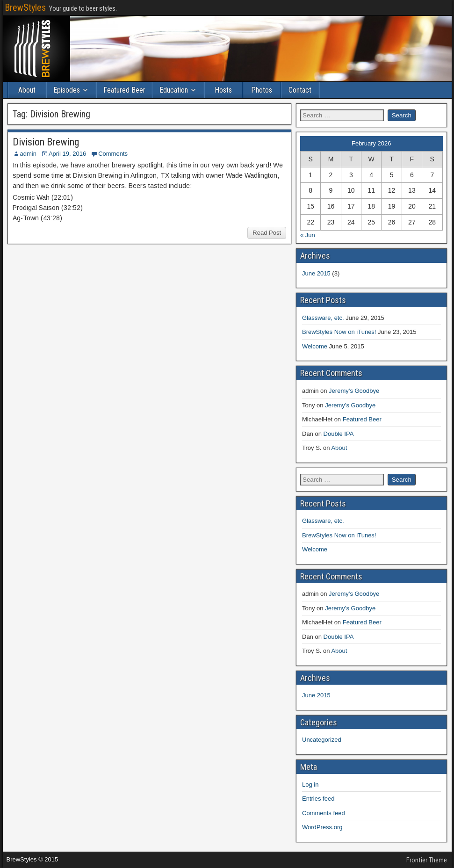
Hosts (223, 90)
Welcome (315, 346)
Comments (113, 154)
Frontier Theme (427, 860)
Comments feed (324, 813)
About (27, 90)
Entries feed (318, 799)
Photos (262, 90)
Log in (310, 785)
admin (28, 154)
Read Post (267, 233)
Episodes (67, 90)
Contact (300, 90)
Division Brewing (46, 142)
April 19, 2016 (67, 154)
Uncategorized (322, 740)
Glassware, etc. (323, 318)
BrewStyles (25, 7)
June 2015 (316, 273)
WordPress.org (322, 827)
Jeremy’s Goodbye (354, 391)
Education (174, 90)
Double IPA (339, 434)
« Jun (308, 235)
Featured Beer (124, 90)
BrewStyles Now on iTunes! (339, 332)
